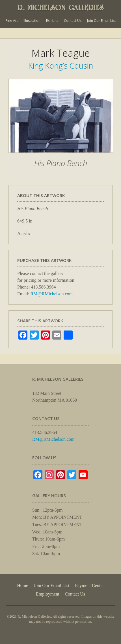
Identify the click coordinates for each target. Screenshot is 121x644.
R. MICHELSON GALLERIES (60, 8)
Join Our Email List (101, 21)
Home (22, 585)
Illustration (32, 21)
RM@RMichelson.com (52, 294)
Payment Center (89, 585)
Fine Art (12, 21)
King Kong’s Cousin (61, 66)
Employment (48, 594)
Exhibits (52, 21)
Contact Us (73, 21)
